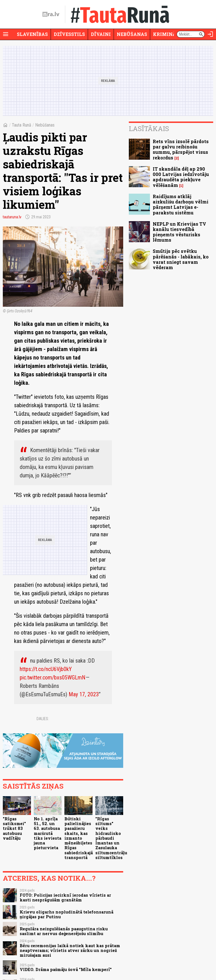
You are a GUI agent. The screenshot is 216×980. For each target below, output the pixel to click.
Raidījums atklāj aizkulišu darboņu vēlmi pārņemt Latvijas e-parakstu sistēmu (181, 204)
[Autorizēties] (210, 34)
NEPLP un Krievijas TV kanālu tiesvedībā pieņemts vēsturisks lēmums (179, 232)
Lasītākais (149, 129)
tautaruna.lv (12, 217)
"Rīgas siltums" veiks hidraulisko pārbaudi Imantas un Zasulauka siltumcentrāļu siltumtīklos (111, 838)
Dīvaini (101, 34)
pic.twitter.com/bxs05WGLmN (53, 677)
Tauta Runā (22, 125)
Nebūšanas (132, 34)
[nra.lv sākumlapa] (51, 14)
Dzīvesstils (69, 34)
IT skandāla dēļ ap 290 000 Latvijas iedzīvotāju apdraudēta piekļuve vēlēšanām (181, 177)
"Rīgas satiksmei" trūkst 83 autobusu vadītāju (14, 828)
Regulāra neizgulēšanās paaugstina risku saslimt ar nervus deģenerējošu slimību (64, 931)
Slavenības (32, 34)
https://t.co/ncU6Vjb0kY (46, 669)
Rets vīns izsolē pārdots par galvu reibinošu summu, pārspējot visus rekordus (181, 149)
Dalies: (43, 719)
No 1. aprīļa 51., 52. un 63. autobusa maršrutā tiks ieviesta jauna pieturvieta (48, 833)
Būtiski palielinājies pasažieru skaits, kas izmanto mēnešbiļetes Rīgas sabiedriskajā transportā (79, 838)
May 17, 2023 (84, 694)
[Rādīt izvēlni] (6, 34)
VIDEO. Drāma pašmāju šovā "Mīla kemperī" (66, 969)
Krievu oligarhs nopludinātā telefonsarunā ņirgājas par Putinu (67, 914)
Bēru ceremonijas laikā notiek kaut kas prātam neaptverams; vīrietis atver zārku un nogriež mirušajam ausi (70, 951)
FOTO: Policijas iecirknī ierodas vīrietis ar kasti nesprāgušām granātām (65, 897)
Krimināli (167, 34)
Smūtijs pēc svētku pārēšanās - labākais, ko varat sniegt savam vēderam (181, 259)
